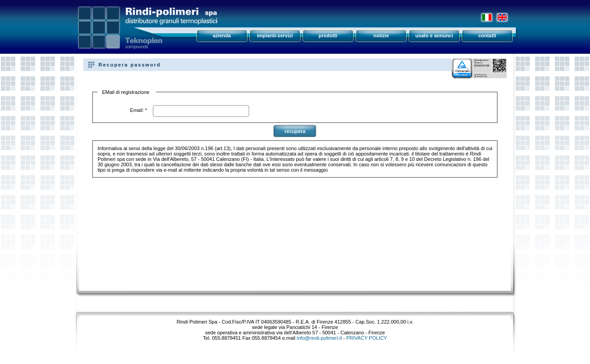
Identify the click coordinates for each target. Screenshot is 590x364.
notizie (381, 36)
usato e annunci (434, 36)
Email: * (139, 110)
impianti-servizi (275, 36)
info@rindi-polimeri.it (319, 338)
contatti (487, 36)
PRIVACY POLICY (367, 338)
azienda (222, 36)
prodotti (328, 36)
